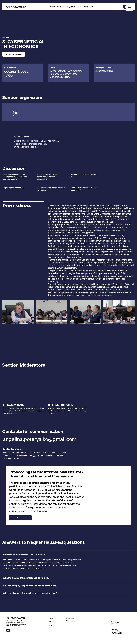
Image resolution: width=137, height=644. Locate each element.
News (86, 7)
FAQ (79, 7)
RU (92, 7)
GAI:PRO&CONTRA (16, 7)
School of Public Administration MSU (115, 622)
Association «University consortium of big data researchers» (117, 631)
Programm (71, 7)
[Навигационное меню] (130, 7)
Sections (61, 7)
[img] (125, 7)
